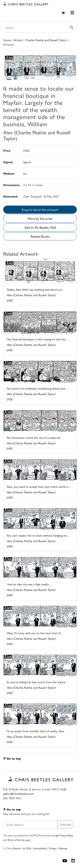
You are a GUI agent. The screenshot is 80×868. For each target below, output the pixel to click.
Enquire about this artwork (40, 210)
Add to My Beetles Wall (40, 227)
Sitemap (63, 848)
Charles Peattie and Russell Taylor (46, 40)
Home (7, 40)
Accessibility (40, 848)
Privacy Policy (66, 835)
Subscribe (66, 824)
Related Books (40, 236)
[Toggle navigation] (72, 13)
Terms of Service (16, 840)
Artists (18, 40)
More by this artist (40, 218)
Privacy (53, 848)
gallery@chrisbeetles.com (19, 794)
